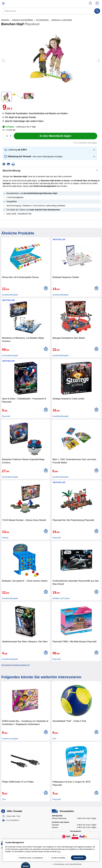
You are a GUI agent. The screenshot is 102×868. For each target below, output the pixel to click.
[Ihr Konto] (91, 3)
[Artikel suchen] (51, 11)
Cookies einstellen (58, 858)
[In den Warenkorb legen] (56, 136)
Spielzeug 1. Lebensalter (61, 20)
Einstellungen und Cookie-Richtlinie (68, 864)
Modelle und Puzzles (61, 598)
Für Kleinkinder (42, 20)
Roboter (5, 538)
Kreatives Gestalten (10, 739)
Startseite (5, 20)
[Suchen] (97, 11)
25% (54, 739)
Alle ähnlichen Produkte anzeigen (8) (15, 665)
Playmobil (6, 416)
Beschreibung (11, 171)
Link (59, 852)
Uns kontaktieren (13, 820)
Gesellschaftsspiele (10, 295)
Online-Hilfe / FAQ (13, 816)
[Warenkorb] (97, 3)
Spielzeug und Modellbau (23, 20)
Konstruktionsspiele (10, 355)
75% (4, 799)
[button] (50, 150)
